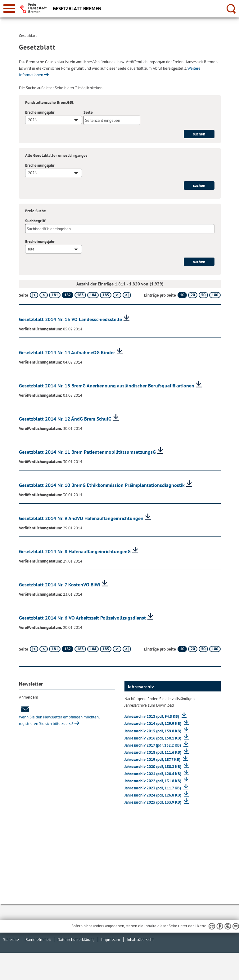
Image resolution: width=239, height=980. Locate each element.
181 (55, 295)
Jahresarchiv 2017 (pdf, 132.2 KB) (153, 745)
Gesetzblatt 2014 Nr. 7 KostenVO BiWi (60, 585)
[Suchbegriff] (120, 229)
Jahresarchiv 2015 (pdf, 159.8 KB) (153, 731)
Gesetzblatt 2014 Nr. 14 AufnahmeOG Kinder (67, 352)
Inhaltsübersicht (140, 940)
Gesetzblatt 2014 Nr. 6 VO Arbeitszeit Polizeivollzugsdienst (82, 618)
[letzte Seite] (127, 295)
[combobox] (54, 120)
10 (182, 295)
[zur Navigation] (9, 9)
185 (106, 295)
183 (80, 295)
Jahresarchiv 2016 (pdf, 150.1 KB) (153, 738)
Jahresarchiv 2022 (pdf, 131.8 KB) (153, 781)
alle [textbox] (31, 249)
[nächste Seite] (117, 295)
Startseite (11, 940)
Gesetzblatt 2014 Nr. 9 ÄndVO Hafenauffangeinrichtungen (81, 518)
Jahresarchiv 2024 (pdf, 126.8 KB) (153, 795)
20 (193, 295)
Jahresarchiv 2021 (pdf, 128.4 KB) (153, 774)
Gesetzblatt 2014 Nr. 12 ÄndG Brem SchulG (65, 419)
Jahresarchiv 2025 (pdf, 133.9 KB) (153, 802)
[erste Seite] (34, 295)
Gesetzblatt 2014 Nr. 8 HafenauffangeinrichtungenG (75, 551)
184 (93, 295)
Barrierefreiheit (38, 940)
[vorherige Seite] (44, 295)
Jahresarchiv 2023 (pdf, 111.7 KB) (153, 788)
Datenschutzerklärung (76, 940)
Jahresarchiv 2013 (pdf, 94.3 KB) (152, 716)
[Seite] (112, 120)
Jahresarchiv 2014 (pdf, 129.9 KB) (153, 724)
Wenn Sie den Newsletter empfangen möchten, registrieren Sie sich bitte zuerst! (59, 716)
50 (203, 295)
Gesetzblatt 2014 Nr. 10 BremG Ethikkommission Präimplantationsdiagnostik (102, 485)
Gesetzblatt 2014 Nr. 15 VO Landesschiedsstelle (70, 319)
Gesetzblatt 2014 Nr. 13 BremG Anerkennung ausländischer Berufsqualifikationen (107, 386)
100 (215, 295)
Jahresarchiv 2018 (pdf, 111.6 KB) (153, 752)
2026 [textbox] (32, 120)
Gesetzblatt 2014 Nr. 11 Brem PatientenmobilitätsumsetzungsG (87, 452)
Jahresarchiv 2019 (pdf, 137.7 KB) (153, 759)
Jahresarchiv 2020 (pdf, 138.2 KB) (153, 767)
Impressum (111, 940)
